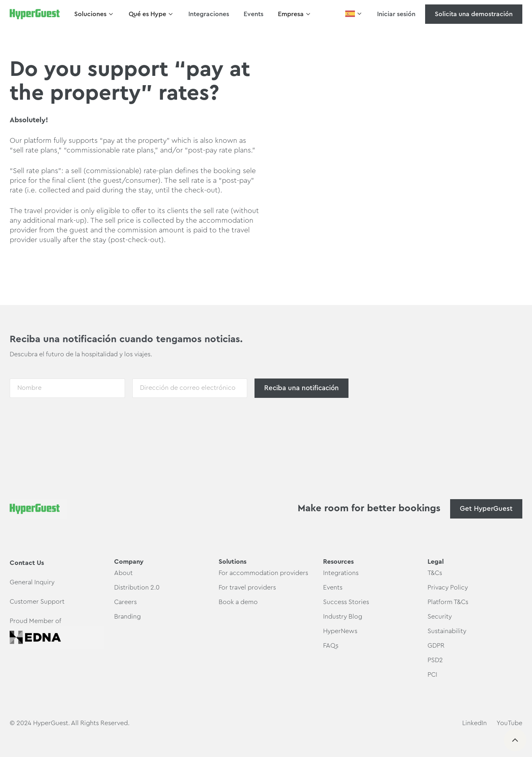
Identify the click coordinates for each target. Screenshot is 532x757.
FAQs (331, 646)
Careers (125, 602)
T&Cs (435, 573)
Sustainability (447, 631)
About (123, 573)
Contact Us (27, 563)
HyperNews (340, 631)
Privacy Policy (448, 588)
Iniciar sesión (396, 14)
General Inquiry (32, 582)
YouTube (509, 723)
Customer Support (37, 602)
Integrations (341, 573)
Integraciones (209, 14)
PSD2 (435, 660)
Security (440, 617)
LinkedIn (475, 723)
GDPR (436, 646)
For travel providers (247, 588)
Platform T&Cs (448, 602)
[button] (94, 14)
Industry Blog (343, 617)
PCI (432, 675)
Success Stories (346, 602)
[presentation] (71, 422)
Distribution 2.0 (137, 588)
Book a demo (238, 602)
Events (253, 14)
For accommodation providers (263, 573)
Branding (127, 617)
